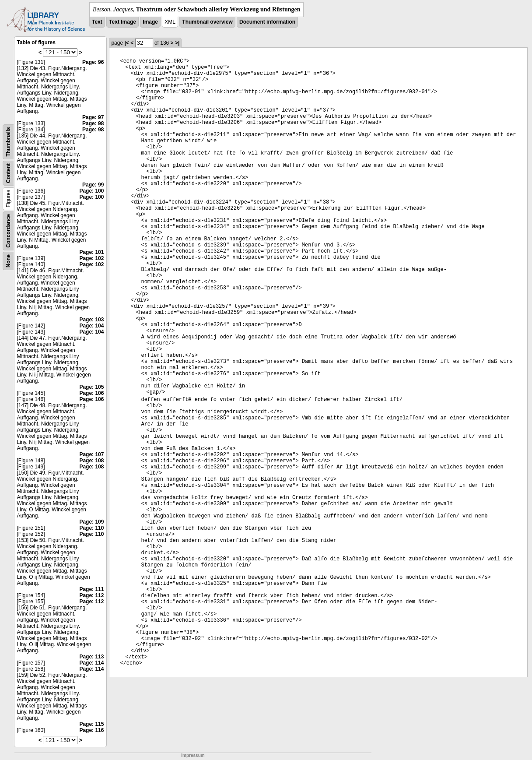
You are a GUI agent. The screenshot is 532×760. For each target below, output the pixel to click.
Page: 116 (91, 730)
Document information (267, 22)
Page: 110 (91, 528)
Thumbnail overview (207, 22)
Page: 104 (91, 326)
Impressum (193, 755)
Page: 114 (91, 663)
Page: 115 (91, 724)
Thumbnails (8, 142)
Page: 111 (91, 589)
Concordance (8, 231)
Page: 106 (91, 393)
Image (150, 22)
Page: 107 (91, 454)
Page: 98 (93, 123)
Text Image (122, 22)
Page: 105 (91, 387)
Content (8, 173)
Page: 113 (91, 657)
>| (177, 43)
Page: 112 (91, 595)
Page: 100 (91, 191)
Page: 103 (91, 320)
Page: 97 (93, 117)
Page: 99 (93, 185)
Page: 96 (93, 62)
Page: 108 (91, 461)
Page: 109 (91, 522)
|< (126, 43)
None (8, 261)
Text (97, 22)
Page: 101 (91, 252)
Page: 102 (91, 258)
